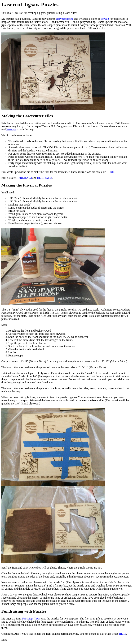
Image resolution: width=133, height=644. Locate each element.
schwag (105, 19)
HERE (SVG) (24, 178)
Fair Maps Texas (31, 619)
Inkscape (11, 129)
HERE (110, 172)
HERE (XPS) (45, 178)
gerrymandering (65, 19)
